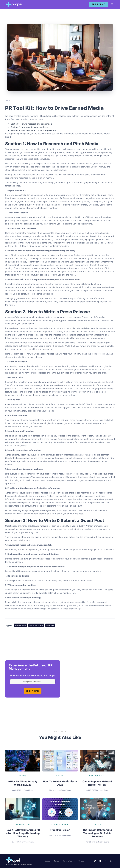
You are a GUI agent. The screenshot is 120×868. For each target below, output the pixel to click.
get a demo (98, 4)
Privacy (57, 861)
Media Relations (36, 625)
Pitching (50, 625)
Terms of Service (69, 861)
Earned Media (21, 625)
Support (48, 861)
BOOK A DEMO (33, 691)
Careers (81, 861)
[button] (111, 4)
